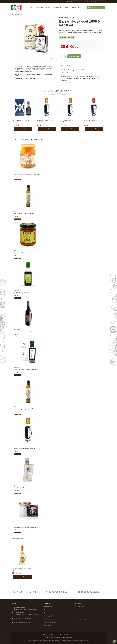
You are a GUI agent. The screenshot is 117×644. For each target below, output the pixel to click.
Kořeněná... (16, 172)
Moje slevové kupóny (82, 619)
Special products (18, 539)
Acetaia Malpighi (64, 17)
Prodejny (32, 7)
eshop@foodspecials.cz (24, 622)
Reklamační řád (48, 619)
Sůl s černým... (17, 525)
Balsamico (18, 14)
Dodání (46, 613)
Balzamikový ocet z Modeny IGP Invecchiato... (21, 120)
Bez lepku (63, 37)
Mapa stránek (48, 625)
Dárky (48, 7)
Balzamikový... (17, 290)
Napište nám (48, 610)
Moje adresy (80, 613)
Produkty (40, 7)
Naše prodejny (48, 607)
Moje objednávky (81, 607)
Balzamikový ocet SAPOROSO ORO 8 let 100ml (46, 120)
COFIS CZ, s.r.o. (70, 635)
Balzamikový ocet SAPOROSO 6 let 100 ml (94, 120)
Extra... (15, 211)
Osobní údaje (80, 616)
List (74, 66)
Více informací (63, 34)
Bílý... (15, 485)
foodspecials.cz (58, 592)
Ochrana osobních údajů (50, 622)
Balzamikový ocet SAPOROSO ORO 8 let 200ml (70, 120)
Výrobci (66, 7)
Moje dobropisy (80, 610)
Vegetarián (71, 37)
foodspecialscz (90, 592)
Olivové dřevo (57, 7)
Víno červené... (17, 330)
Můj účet (78, 603)
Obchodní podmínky (49, 616)
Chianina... (16, 251)
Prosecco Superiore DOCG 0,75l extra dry (21, 569)
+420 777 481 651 (27, 592)
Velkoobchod (75, 7)
